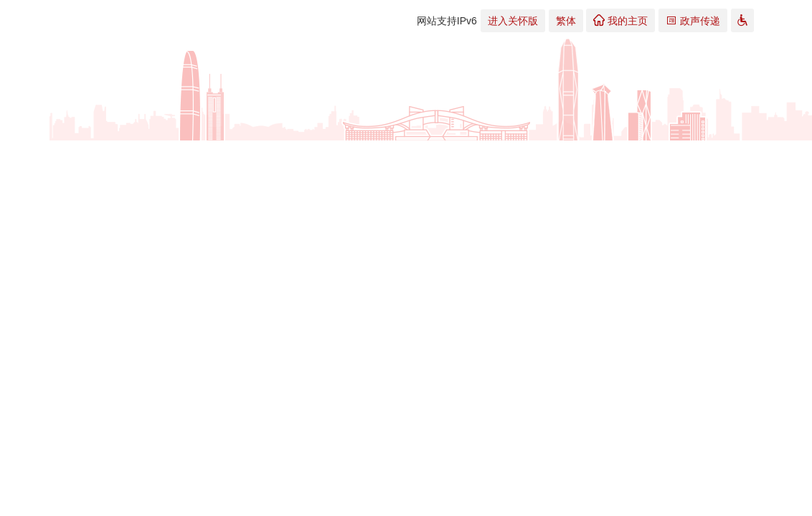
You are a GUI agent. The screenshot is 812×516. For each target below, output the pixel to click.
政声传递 (693, 20)
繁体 (566, 21)
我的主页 (620, 20)
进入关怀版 (513, 21)
